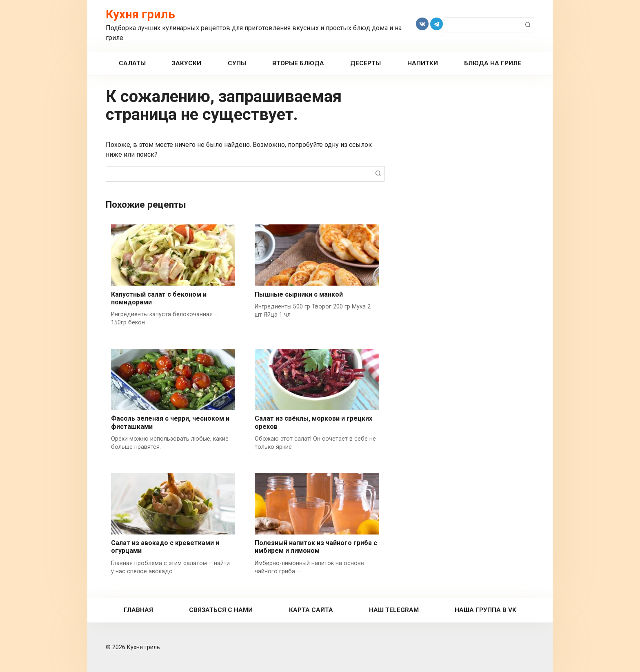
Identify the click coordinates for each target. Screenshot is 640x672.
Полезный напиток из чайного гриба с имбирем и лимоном (316, 547)
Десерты (366, 63)
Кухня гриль (140, 14)
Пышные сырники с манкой (299, 294)
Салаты (132, 63)
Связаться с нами (221, 610)
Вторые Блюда (298, 63)
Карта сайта (311, 610)
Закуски (187, 63)
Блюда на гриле (493, 63)
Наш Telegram (394, 610)
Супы (237, 63)
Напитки (423, 63)
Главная (138, 610)
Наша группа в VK (486, 610)
